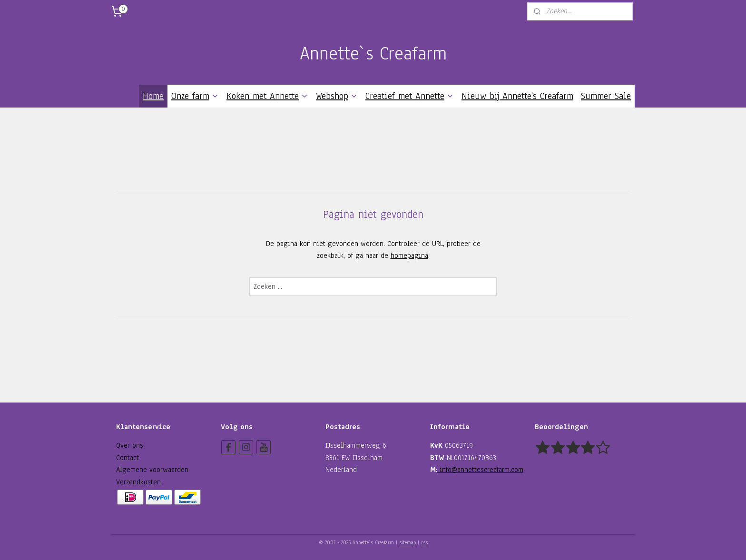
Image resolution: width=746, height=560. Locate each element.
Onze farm (195, 96)
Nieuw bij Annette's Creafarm (517, 96)
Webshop (337, 96)
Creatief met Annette (410, 96)
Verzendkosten (138, 482)
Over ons (130, 445)
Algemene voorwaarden (152, 470)
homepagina (409, 255)
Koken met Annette (267, 96)
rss (424, 543)
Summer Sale (606, 96)
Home (153, 96)
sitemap (407, 543)
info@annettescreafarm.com (480, 470)
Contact (128, 458)
